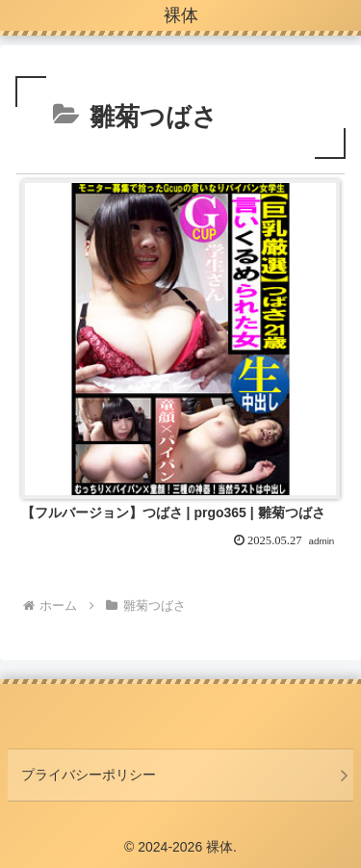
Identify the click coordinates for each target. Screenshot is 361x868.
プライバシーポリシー (89, 775)
